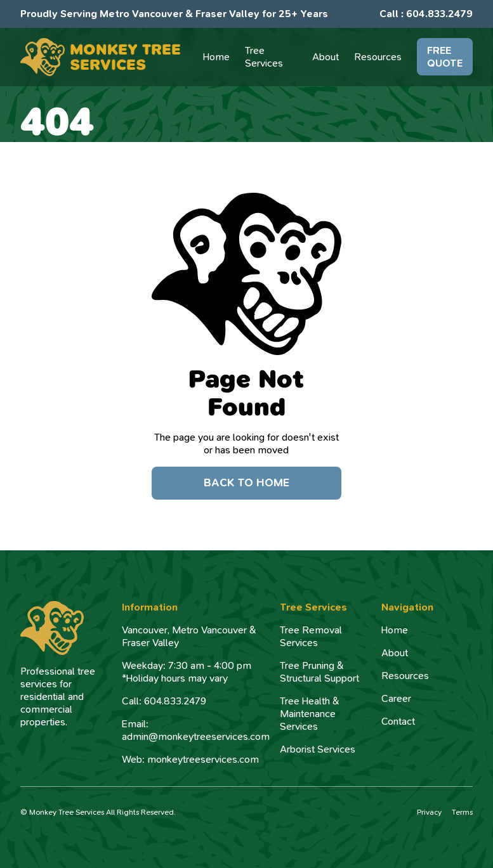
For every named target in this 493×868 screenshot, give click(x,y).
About (395, 653)
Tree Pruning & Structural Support (319, 672)
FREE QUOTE (445, 57)
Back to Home (246, 483)
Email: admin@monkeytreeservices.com (196, 730)
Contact (398, 722)
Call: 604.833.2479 (164, 701)
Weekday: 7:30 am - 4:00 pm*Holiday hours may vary (187, 672)
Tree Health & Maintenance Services (310, 714)
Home (395, 630)
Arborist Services (318, 749)
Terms (462, 812)
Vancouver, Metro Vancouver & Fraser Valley (189, 637)
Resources (405, 676)
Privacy (429, 812)
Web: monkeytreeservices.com (190, 760)
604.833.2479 (439, 14)
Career (396, 699)
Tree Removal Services (311, 637)
